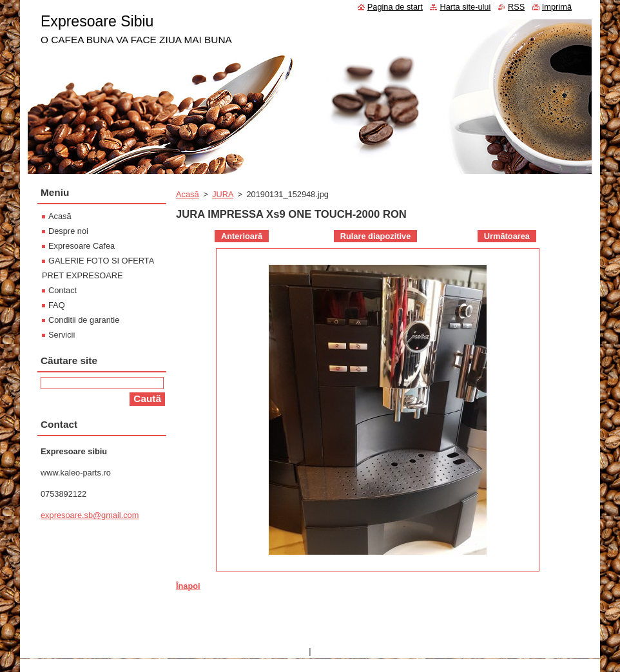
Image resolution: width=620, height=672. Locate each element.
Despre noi (68, 231)
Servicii (62, 335)
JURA (223, 194)
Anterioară (242, 236)
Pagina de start (395, 7)
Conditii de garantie (84, 320)
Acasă (188, 194)
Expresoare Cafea (82, 246)
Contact (63, 290)
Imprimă (557, 7)
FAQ (57, 305)
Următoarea (507, 236)
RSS (516, 7)
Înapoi (188, 586)
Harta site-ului (465, 7)
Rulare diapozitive (376, 236)
